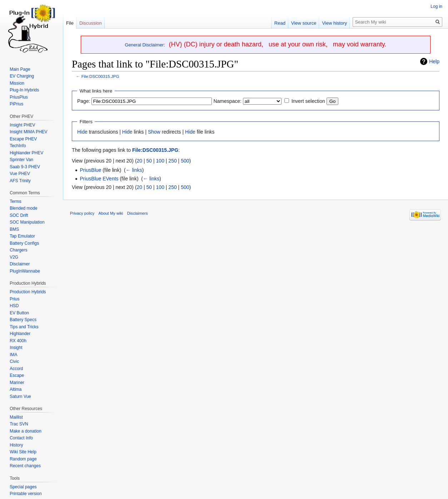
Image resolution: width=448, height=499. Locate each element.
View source (304, 23)
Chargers (18, 250)
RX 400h (18, 341)
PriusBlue (90, 170)
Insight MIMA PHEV (28, 132)
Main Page (20, 69)
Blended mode (23, 208)
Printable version (26, 494)
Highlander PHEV (26, 153)
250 (172, 161)
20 (140, 161)
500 (185, 161)
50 (149, 161)
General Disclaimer (145, 45)
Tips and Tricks (24, 327)
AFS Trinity (20, 181)
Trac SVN (19, 424)
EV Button (19, 313)
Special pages (23, 487)
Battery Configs (24, 243)
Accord (16, 369)
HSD (14, 306)
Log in (436, 6)
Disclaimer (20, 264)
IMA (13, 355)
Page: (84, 101)
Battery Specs (23, 320)
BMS (14, 229)
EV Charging (22, 76)
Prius (14, 299)
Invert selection (308, 101)
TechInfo (18, 146)
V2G (14, 257)
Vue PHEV (20, 174)
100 (160, 161)
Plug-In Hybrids (24, 90)
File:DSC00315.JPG (100, 76)
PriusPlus (19, 97)
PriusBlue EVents (99, 179)
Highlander (20, 334)
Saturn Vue (20, 396)
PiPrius (16, 104)
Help (434, 61)
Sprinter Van (21, 160)
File (70, 23)
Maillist (16, 417)
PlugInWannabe (25, 271)
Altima (16, 389)
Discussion (91, 23)
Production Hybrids (28, 292)
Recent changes (25, 466)
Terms (16, 201)
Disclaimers (138, 213)
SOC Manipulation (27, 222)
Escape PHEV (23, 139)
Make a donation (26, 431)
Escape (17, 375)
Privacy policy (82, 213)
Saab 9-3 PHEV (25, 167)
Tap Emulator (22, 236)
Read (280, 23)
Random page (23, 459)
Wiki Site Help (23, 452)
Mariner (17, 383)
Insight (16, 348)
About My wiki (111, 213)
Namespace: (227, 101)
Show (154, 132)
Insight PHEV (22, 125)
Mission (17, 83)
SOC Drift (19, 215)
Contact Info (21, 438)
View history (334, 23)
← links (134, 170)
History (16, 445)
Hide (82, 132)
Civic (14, 361)
